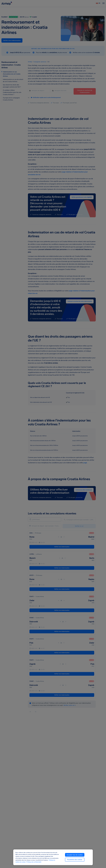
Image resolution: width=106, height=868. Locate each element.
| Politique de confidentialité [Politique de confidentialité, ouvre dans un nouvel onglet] (34, 862)
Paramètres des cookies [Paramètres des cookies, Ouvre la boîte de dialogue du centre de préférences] (75, 860)
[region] (53, 857)
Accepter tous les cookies (75, 855)
